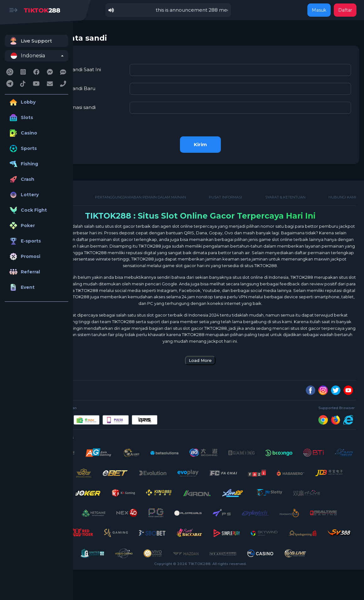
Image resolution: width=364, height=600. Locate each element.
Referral (24, 272)
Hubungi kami (342, 194)
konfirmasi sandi (113, 104)
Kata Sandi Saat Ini (116, 67)
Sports (22, 149)
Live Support (30, 41)
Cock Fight (27, 210)
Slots (20, 118)
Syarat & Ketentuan (294, 194)
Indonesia (28, 56)
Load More (218, 370)
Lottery (23, 195)
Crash (21, 179)
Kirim (219, 142)
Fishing (23, 164)
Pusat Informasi (244, 194)
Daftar (345, 10)
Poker (21, 226)
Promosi (24, 257)
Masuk (319, 10)
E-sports (24, 241)
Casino (22, 133)
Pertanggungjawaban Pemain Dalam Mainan (168, 194)
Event (21, 287)
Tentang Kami (95, 194)
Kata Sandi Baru (113, 86)
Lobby (22, 102)
